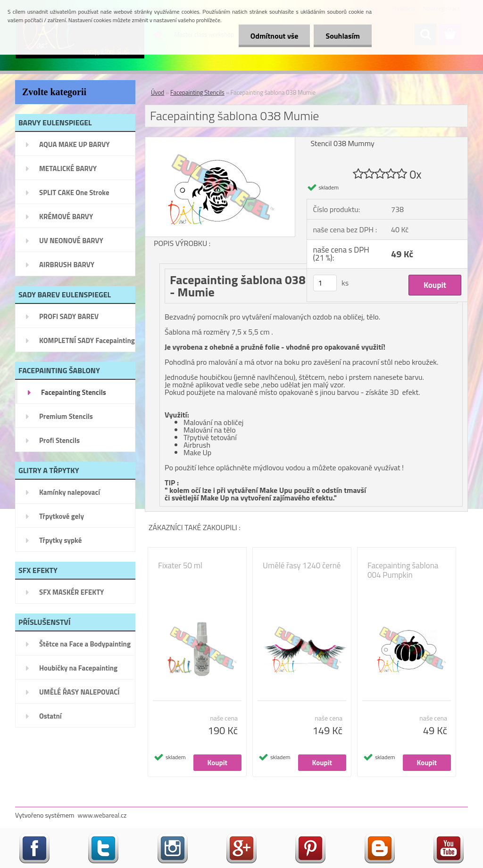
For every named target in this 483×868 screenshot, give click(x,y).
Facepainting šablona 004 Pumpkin (403, 570)
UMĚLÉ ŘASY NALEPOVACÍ (79, 692)
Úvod (158, 92)
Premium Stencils (66, 416)
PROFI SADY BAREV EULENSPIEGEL (69, 319)
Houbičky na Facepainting (78, 668)
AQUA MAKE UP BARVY (75, 144)
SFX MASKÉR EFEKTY (71, 592)
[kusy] (325, 283)
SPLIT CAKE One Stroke (74, 192)
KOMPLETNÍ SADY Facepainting (87, 340)
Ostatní (50, 716)
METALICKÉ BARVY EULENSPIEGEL (68, 172)
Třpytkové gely (62, 516)
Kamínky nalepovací (70, 492)
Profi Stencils (59, 440)
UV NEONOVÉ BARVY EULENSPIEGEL (71, 244)
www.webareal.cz (102, 815)
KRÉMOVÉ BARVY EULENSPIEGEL (66, 220)
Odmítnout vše (275, 36)
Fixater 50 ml (180, 565)
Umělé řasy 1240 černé (302, 565)
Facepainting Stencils (74, 392)
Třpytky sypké (60, 540)
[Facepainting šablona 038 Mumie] (220, 141)
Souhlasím (343, 36)
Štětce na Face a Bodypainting (85, 644)
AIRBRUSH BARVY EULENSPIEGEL (67, 268)
